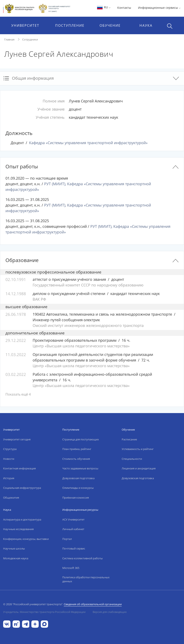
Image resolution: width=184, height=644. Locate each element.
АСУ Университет (73, 519)
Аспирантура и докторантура (22, 519)
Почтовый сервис (74, 548)
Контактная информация (19, 468)
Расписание (129, 439)
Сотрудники (30, 39)
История (9, 478)
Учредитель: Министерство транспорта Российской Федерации (44, 612)
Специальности (132, 459)
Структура (10, 449)
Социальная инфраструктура (22, 488)
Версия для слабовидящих (110, 612)
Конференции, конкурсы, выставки (26, 539)
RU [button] (104, 7)
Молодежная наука (16, 558)
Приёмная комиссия (76, 498)
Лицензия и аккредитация (139, 468)
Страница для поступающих (81, 439)
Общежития (11, 498)
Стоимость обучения (76, 459)
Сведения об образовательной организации (93, 604)
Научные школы (14, 548)
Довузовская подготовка (78, 478)
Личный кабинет (73, 529)
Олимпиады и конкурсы (78, 488)
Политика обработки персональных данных (86, 579)
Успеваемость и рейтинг (138, 449)
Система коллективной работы (82, 558)
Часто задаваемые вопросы (80, 468)
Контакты (124, 8)
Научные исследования (18, 529)
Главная (9, 39)
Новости (9, 459)
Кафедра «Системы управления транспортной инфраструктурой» (88, 143)
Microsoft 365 (71, 568)
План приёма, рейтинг (77, 449)
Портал (67, 539)
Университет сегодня (17, 439)
